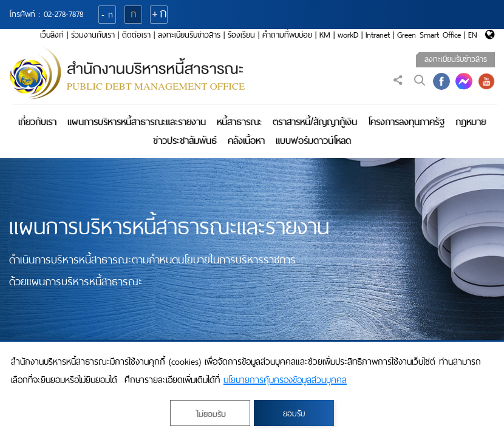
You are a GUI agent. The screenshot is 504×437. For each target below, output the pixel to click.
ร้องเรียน (241, 35)
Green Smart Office (429, 35)
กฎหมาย (471, 122)
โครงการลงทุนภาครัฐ (406, 122)
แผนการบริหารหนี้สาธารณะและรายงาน (137, 122)
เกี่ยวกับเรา (37, 122)
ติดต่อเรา (136, 35)
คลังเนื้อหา (246, 141)
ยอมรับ (294, 414)
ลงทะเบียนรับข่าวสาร (189, 35)
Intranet (378, 35)
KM (325, 35)
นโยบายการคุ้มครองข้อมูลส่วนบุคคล (285, 380)
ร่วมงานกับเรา (93, 35)
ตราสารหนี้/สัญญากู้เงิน (315, 122)
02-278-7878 (63, 14)
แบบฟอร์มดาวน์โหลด (313, 141)
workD (348, 35)
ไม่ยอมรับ (210, 414)
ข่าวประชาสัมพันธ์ (185, 141)
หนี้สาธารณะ (239, 122)
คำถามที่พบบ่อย (287, 35)
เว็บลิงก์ (52, 35)
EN (473, 35)
